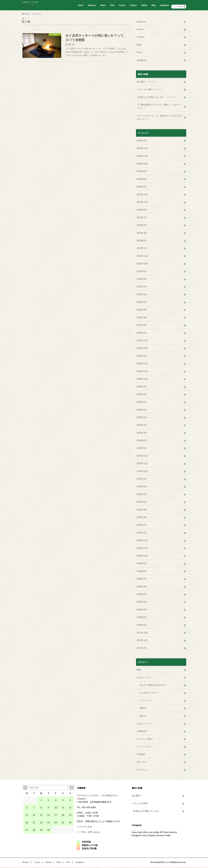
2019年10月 (142, 471)
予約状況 (141, 754)
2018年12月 (142, 540)
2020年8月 (142, 394)
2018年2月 (142, 617)
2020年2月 (142, 440)
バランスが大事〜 (150, 90)
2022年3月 (142, 317)
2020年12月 (142, 363)
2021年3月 (142, 356)
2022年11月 (142, 256)
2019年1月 (142, 533)
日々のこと (142, 770)
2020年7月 (142, 402)
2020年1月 (142, 448)
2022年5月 (142, 302)
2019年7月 (142, 494)
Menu (103, 5)
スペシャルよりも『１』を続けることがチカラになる (160, 117)
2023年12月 (142, 194)
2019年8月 (142, 486)
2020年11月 (142, 371)
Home (81, 5)
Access (122, 5)
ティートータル (144, 746)
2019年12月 (142, 456)
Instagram (164, 5)
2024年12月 (142, 148)
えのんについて (144, 677)
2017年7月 (142, 648)
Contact (133, 5)
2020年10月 (142, 379)
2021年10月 (142, 348)
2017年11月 (142, 640)
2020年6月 (142, 410)
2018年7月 (142, 579)
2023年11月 (142, 202)
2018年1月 (142, 625)
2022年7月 (142, 287)
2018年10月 (142, 556)
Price (112, 5)
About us (92, 5)
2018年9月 (142, 563)
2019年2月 (142, 525)
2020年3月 (142, 433)
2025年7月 (142, 141)
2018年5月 (142, 594)
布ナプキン (142, 762)
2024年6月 (142, 179)
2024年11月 (142, 156)
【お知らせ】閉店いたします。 (156, 97)
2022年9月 (142, 271)
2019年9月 (142, 479)
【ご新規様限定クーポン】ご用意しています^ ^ (159, 106)
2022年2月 (142, 325)
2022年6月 (142, 294)
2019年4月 (142, 510)
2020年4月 (142, 425)
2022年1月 (142, 333)
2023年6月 (142, 225)
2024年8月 (142, 171)
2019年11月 (142, 463)
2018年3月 (142, 610)
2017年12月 (142, 633)
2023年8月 (142, 210)
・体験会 (142, 708)
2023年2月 (142, 240)
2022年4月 (142, 310)
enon (167, 862)
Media (144, 5)
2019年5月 (142, 502)
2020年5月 (142, 417)
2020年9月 (142, 387)
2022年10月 (142, 264)
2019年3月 (142, 517)
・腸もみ (142, 716)
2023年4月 (142, 233)
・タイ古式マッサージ (148, 693)
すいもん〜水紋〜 (145, 739)
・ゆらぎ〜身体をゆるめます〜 (152, 685)
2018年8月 (142, 571)
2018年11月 (142, 548)
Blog (153, 5)
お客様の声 (142, 731)
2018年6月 (142, 587)
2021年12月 (142, 340)
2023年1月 (142, 248)
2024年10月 (142, 164)
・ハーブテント (145, 700)
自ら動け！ (147, 82)
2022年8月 (142, 279)
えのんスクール (144, 723)
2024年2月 (142, 187)
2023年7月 (142, 217)
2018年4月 (142, 602)
